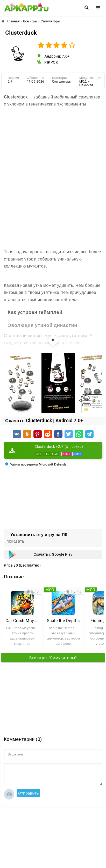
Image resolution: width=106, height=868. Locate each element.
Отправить (29, 793)
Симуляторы (62, 82)
